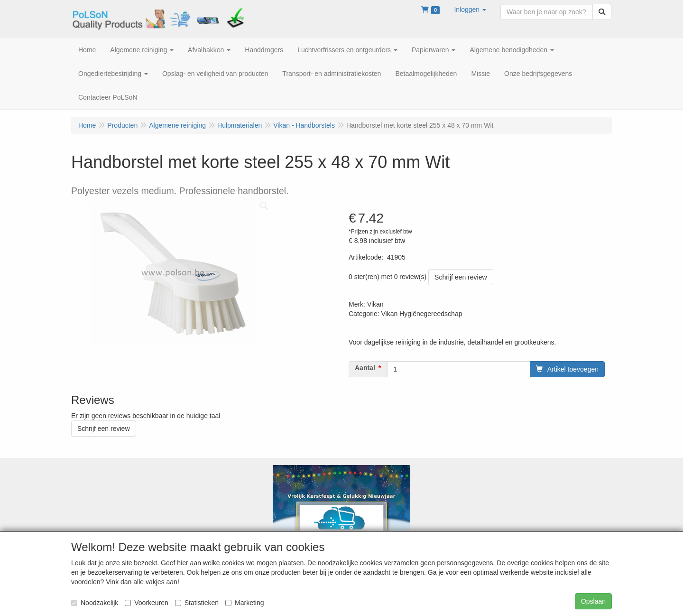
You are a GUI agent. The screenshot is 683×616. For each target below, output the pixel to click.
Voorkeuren (147, 603)
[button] (470, 9)
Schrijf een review (461, 277)
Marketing (245, 603)
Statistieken (197, 603)
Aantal (365, 368)
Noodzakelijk (95, 603)
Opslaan (593, 601)
